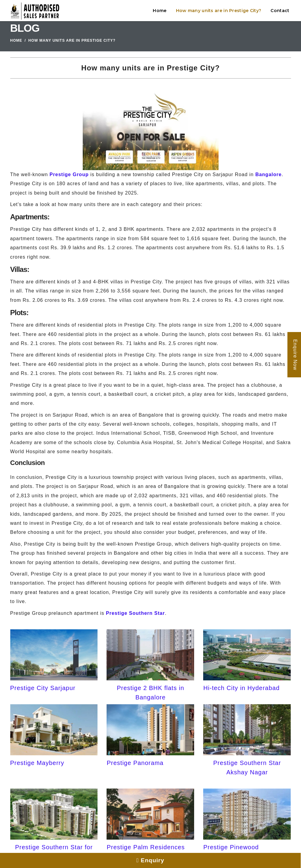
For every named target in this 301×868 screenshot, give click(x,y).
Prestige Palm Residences (146, 847)
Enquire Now (295, 355)
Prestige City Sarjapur (43, 688)
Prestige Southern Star (135, 613)
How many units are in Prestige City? (219, 11)
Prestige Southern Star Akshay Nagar (247, 767)
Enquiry (150, 860)
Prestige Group (69, 174)
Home (160, 11)
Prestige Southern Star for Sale (54, 852)
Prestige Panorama (135, 763)
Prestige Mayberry (37, 763)
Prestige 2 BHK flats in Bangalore (150, 692)
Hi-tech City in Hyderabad (241, 688)
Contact (280, 11)
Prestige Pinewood (231, 847)
